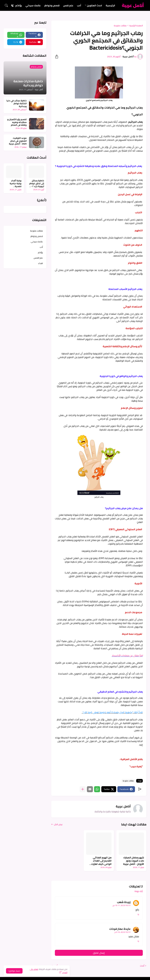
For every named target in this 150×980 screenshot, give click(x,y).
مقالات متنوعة (120, 26)
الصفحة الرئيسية (136, 26)
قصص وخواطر (52, 5)
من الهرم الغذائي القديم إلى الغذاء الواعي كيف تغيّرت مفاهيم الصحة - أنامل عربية (100, 861)
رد (138, 914)
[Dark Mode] (13, 5)
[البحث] (6, 5)
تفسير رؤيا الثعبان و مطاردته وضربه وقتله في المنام (17, 122)
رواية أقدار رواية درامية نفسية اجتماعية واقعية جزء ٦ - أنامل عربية (14, 184)
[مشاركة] (58, 57)
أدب (79, 5)
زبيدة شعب (124, 902)
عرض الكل (58, 824)
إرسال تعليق (99, 953)
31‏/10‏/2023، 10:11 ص (122, 905)
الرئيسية (110, 5)
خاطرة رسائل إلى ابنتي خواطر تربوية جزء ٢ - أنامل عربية (37, 184)
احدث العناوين (94, 5)
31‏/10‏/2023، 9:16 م (123, 932)
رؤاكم (19, 5)
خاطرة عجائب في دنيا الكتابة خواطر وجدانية (17, 104)
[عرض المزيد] (83, 789)
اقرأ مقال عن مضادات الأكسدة (127, 656)
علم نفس (68, 5)
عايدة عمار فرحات (120, 929)
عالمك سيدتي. (37, 242)
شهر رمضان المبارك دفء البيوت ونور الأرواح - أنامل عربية (134, 861)
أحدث (142, 966)
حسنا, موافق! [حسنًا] (14, 971)
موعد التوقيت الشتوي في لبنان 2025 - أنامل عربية (18, 141)
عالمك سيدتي (33, 5)
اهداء (40, 263)
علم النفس (38, 258)
